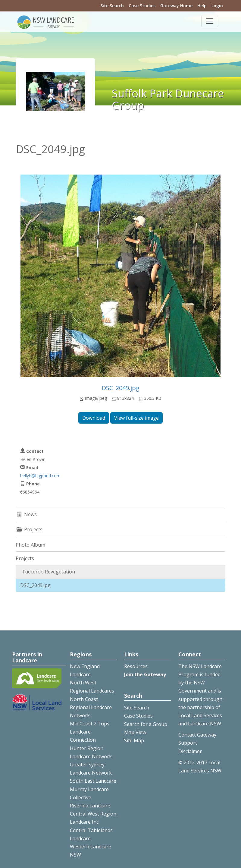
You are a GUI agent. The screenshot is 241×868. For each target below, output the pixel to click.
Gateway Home (176, 6)
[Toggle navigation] (210, 21)
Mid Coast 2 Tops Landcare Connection (90, 732)
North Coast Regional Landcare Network (91, 707)
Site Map (134, 740)
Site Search (112, 6)
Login (217, 6)
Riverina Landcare (90, 806)
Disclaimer (190, 751)
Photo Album (30, 545)
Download (94, 418)
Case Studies (142, 6)
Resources (136, 666)
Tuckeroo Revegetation (48, 572)
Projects (25, 558)
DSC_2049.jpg (121, 388)
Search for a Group (146, 724)
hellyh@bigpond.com (40, 476)
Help (202, 6)
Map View (135, 732)
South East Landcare (93, 781)
